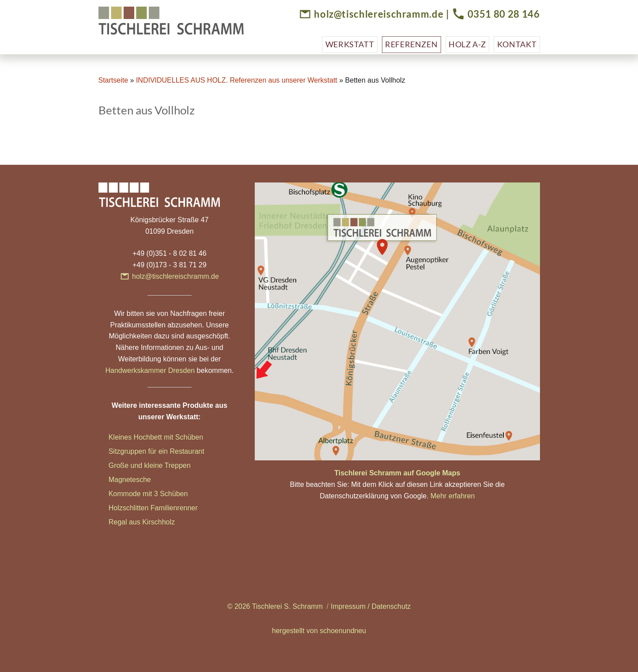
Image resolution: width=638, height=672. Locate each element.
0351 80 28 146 (504, 14)
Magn (117, 480)
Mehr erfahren (453, 496)
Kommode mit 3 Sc (138, 494)
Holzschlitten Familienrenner (153, 508)
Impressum (348, 606)
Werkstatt (350, 44)
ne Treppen (173, 465)
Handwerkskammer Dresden (150, 370)
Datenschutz (391, 606)
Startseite (113, 80)
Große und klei (132, 465)
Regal (119, 522)
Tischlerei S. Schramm (287, 606)
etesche (139, 480)
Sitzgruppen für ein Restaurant (157, 451)
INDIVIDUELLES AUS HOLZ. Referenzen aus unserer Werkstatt (237, 80)
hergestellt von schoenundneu (319, 631)
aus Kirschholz (152, 522)
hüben (178, 494)
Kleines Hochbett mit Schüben (156, 437)
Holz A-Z (467, 44)
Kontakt (517, 44)
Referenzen (411, 44)
